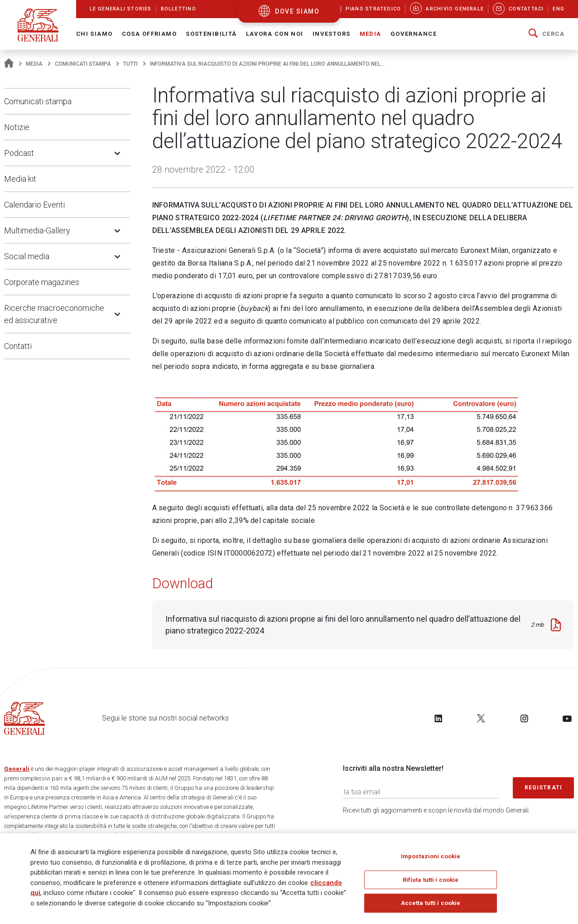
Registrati (544, 788)
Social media (27, 256)
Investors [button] (332, 34)
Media (34, 64)
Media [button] (371, 34)
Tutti (130, 64)
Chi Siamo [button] (94, 34)
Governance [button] (414, 34)
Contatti (18, 346)
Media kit (20, 179)
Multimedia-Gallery (37, 230)
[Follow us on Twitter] (481, 718)
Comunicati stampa (83, 64)
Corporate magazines (42, 282)
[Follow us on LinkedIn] (438, 718)
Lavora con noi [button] (275, 34)
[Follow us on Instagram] (524, 718)
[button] (547, 34)
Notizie (17, 127)
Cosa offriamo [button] (149, 34)
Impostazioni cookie (431, 859)
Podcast (19, 153)
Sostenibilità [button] (211, 34)
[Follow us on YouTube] (567, 718)
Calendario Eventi (34, 205)
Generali (17, 769)
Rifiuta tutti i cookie (431, 882)
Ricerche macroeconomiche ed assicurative (54, 314)
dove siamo (297, 11)
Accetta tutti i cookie (431, 906)
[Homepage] (9, 64)
